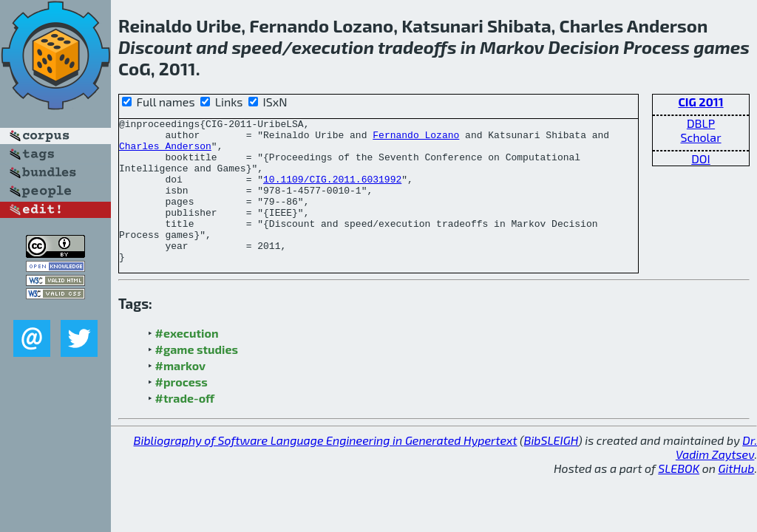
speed (257, 47)
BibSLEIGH (551, 469)
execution (333, 47)
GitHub (737, 497)
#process (181, 410)
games (722, 47)
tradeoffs (417, 47)
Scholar (700, 137)
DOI (701, 158)
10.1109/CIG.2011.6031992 (332, 192)
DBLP (701, 123)
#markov (180, 394)
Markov (512, 47)
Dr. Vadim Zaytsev (716, 476)
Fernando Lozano (416, 139)
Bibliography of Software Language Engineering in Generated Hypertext (326, 469)
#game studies (197, 378)
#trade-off (185, 427)
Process (656, 47)
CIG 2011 (700, 102)
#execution (187, 362)
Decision (584, 47)
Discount (155, 47)
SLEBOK (679, 497)
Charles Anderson (165, 152)
